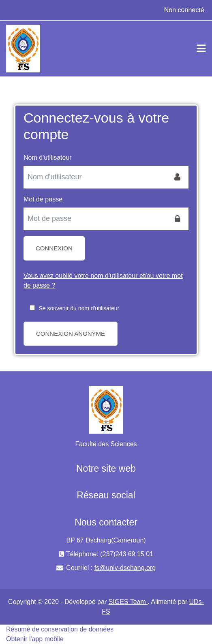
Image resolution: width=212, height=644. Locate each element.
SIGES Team (128, 602)
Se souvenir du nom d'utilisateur (79, 308)
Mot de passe (43, 199)
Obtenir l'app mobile (35, 639)
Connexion (54, 248)
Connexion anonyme (71, 334)
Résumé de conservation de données (60, 629)
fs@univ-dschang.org (125, 568)
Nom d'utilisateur (48, 158)
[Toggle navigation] (201, 49)
